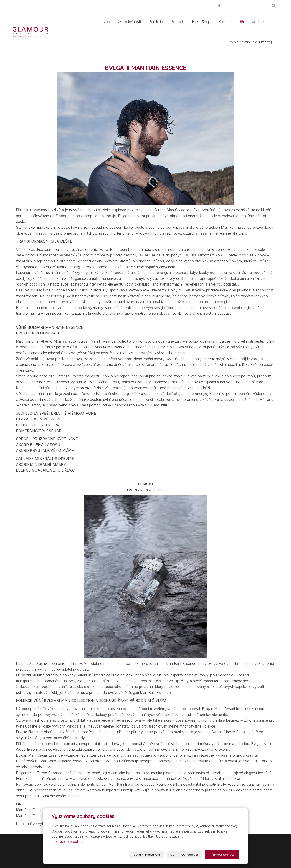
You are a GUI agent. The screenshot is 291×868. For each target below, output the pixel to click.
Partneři (178, 22)
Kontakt (226, 22)
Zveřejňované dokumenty (251, 42)
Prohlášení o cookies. (68, 842)
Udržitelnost (263, 22)
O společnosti (130, 22)
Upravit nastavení (147, 855)
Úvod (107, 22)
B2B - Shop (202, 22)
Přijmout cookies (222, 855)
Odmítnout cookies (184, 855)
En (243, 22)
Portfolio (157, 22)
